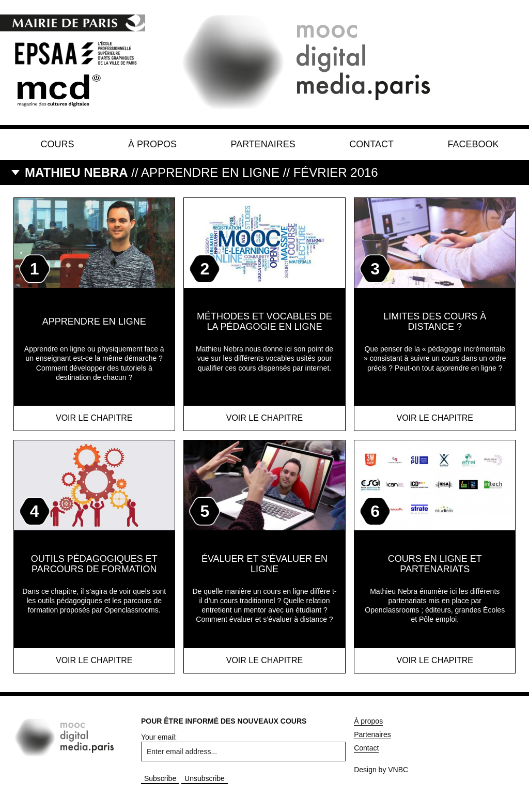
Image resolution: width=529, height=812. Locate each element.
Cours (58, 144)
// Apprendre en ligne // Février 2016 (201, 172)
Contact (371, 144)
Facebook (473, 144)
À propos (152, 144)
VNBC (398, 770)
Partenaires (263, 144)
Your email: (159, 737)
